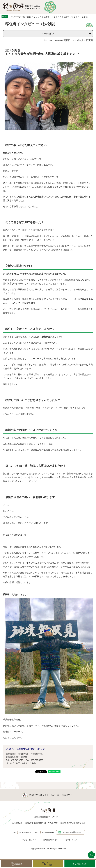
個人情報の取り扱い (51, 840)
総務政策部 (11, 754)
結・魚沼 (27, 17)
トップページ (15, 17)
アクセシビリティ (29, 840)
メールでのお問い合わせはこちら (21, 763)
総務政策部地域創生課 (36, 823)
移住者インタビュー (51, 17)
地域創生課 (23, 754)
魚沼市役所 (17, 823)
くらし (36, 17)
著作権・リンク (71, 840)
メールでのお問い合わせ (72, 832)
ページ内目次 (48, 33)
